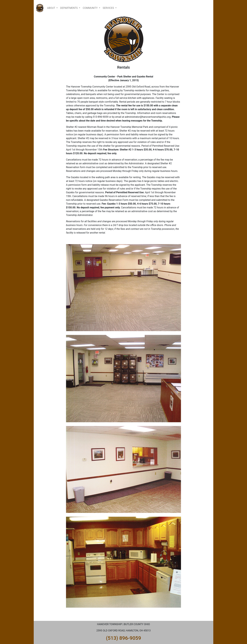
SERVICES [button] (109, 8)
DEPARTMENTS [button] (69, 8)
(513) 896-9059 (124, 638)
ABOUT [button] (51, 8)
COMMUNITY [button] (90, 8)
